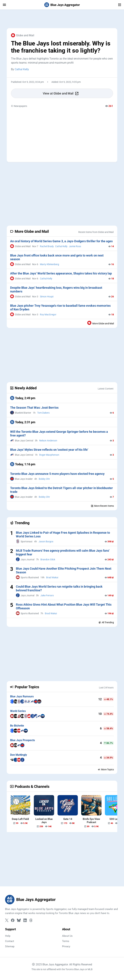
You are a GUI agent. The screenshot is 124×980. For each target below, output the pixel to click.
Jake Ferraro (47, 595)
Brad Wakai (52, 577)
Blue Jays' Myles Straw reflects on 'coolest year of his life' (49, 450)
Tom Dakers (43, 413)
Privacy (66, 946)
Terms (66, 941)
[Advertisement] (62, 19)
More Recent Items (102, 506)
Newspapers (19, 106)
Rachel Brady (47, 246)
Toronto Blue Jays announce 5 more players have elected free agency (57, 474)
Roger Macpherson (49, 455)
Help (8, 936)
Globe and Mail (23, 35)
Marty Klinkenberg (49, 264)
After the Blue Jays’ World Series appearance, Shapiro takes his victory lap (61, 273)
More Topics (106, 769)
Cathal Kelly (22, 69)
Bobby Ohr (44, 479)
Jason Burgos (46, 541)
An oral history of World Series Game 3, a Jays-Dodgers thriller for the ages (61, 241)
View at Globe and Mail (61, 93)
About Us (67, 936)
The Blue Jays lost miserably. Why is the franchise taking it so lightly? (61, 47)
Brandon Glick (48, 559)
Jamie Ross (75, 246)
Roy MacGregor (48, 315)
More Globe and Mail (101, 323)
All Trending (106, 622)
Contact (10, 941)
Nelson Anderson (48, 441)
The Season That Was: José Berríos (34, 408)
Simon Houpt (47, 297)
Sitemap (10, 946)
